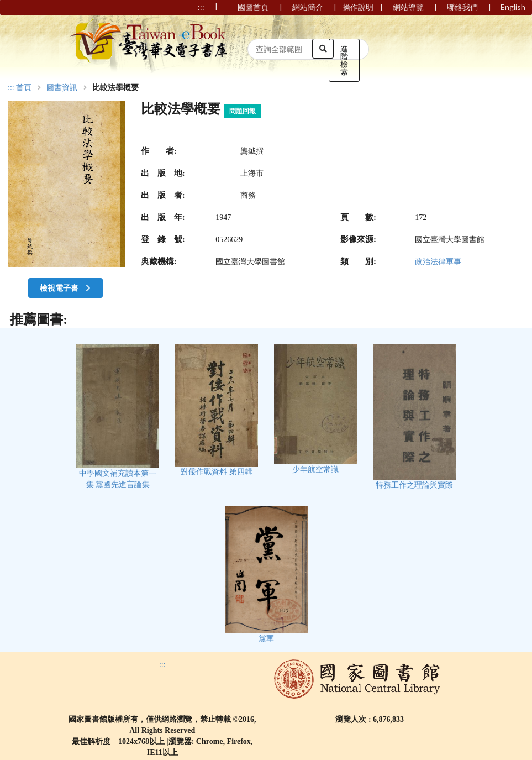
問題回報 (243, 111)
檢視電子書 (66, 288)
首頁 (24, 88)
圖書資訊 (62, 88)
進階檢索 (344, 60)
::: (11, 88)
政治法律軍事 (438, 262)
